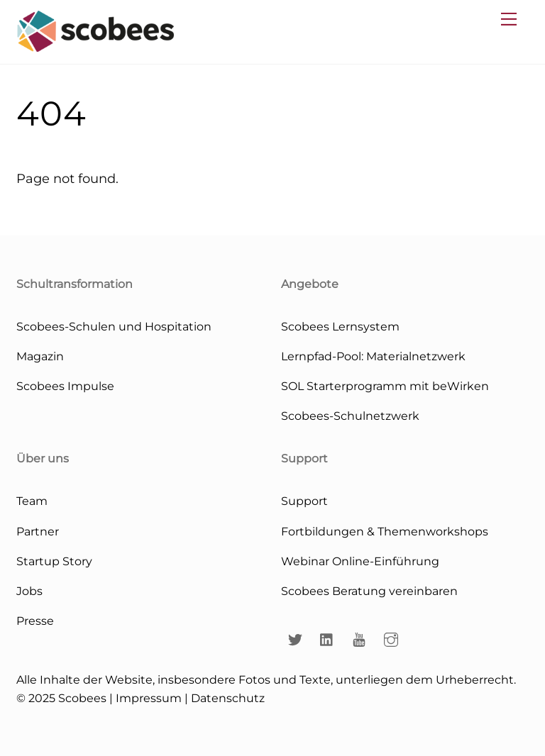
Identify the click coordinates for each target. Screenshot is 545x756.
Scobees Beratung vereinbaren (369, 591)
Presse (35, 621)
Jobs (29, 591)
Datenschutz (228, 698)
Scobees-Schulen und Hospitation (114, 326)
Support (304, 501)
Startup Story (54, 561)
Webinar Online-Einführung (360, 561)
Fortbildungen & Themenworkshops (385, 531)
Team (32, 501)
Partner (38, 531)
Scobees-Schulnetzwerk (350, 416)
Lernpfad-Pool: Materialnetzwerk (373, 356)
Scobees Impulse (65, 386)
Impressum (149, 698)
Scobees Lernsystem (340, 326)
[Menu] (509, 19)
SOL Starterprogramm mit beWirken (385, 386)
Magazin (40, 356)
